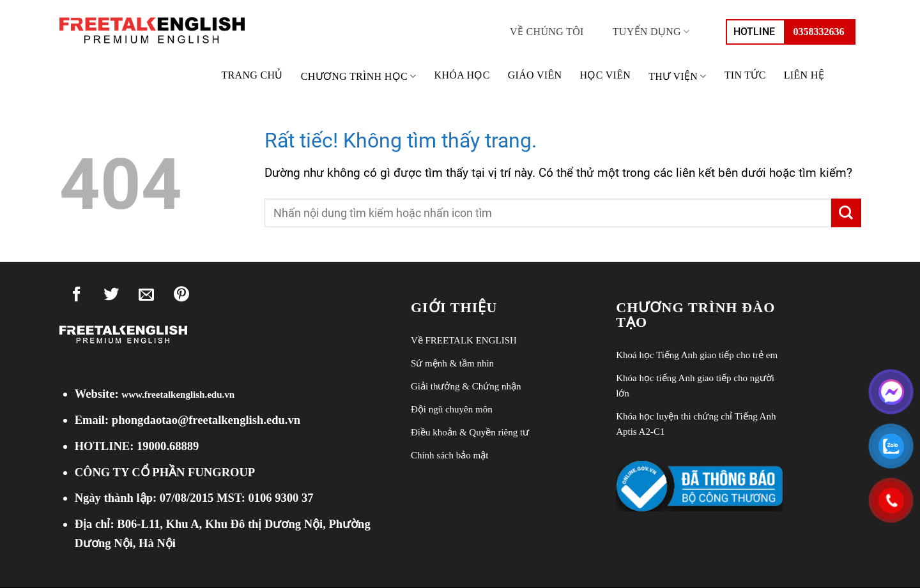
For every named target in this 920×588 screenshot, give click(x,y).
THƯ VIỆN (678, 76)
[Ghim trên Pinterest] (181, 297)
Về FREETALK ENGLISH (464, 340)
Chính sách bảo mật (449, 455)
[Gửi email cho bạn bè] (146, 297)
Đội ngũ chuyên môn (452, 409)
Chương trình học (359, 76)
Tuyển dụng (651, 32)
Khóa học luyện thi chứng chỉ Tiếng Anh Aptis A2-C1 (696, 424)
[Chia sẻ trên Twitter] (112, 297)
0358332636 (819, 32)
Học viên (605, 75)
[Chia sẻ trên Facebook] (77, 297)
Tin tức (745, 75)
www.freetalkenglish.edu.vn (178, 395)
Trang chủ (252, 75)
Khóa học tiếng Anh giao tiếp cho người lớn (695, 386)
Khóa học (462, 75)
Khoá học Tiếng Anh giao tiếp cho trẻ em (697, 355)
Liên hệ (804, 75)
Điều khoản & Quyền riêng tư (470, 432)
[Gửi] (846, 213)
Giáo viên (535, 75)
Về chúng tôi (547, 32)
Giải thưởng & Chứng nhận (466, 386)
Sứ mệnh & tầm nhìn (452, 363)
